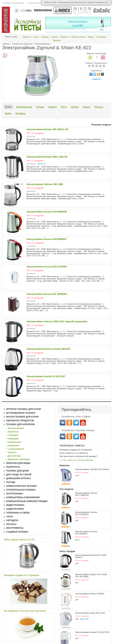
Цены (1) (42, 164)
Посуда (11, 482)
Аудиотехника (15, 509)
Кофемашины (15, 442)
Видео (91, 37)
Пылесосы (13, 467)
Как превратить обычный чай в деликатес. (25, 611)
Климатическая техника (22, 486)
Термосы (12, 452)
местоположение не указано (82, 2)
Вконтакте (63, 423)
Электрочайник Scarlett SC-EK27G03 (92, 632)
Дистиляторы (14, 456)
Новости (27, 37)
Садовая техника (17, 532)
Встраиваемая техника (21, 413)
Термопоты (13, 432)
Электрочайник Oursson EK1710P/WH (47, 267)
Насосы (11, 524)
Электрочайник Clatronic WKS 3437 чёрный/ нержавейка (57, 322)
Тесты (36, 37)
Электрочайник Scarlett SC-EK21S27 (46, 376)
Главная (6, 44)
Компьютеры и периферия (23, 497)
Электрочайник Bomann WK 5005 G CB (47, 129)
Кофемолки (13, 446)
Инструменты (15, 528)
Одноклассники (69, 423)
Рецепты (65, 37)
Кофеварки (13, 439)
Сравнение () (102, 2)
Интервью (101, 37)
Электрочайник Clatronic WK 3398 (45, 184)
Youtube (83, 423)
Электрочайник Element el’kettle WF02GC (49, 349)
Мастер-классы (78, 37)
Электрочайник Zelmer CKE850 (90, 594)
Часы (10, 517)
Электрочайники (42, 44)
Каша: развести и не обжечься (74, 453)
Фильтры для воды (18, 463)
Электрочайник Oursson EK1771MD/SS (86, 513)
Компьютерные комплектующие (27, 501)
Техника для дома (18, 471)
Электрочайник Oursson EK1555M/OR (47, 212)
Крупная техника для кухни (24, 409)
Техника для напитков (22, 44)
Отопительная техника (21, 490)
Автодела (12, 520)
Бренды (57, 40)
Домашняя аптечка (19, 478)
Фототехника (15, 494)
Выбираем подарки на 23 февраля (21, 575)
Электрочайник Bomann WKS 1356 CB (47, 157)
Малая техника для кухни (22, 417)
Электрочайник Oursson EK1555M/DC (47, 239)
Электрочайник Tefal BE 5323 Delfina (92, 469)
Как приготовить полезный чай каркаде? (78, 456)
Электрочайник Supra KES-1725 (90, 613)
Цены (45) (84, 619)
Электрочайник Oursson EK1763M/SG (86, 533)
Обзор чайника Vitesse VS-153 (19, 540)
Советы (55, 37)
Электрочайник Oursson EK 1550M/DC (47, 294)
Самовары (13, 435)
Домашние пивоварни (19, 459)
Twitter (76, 423)
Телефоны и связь (18, 513)
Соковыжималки (16, 449)
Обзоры (45, 37)
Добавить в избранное (14, 3)
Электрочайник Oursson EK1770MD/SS (86, 494)
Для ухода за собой (19, 475)
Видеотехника (15, 505)
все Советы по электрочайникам (78, 460)
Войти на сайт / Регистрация (56, 2)
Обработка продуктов (20, 421)
